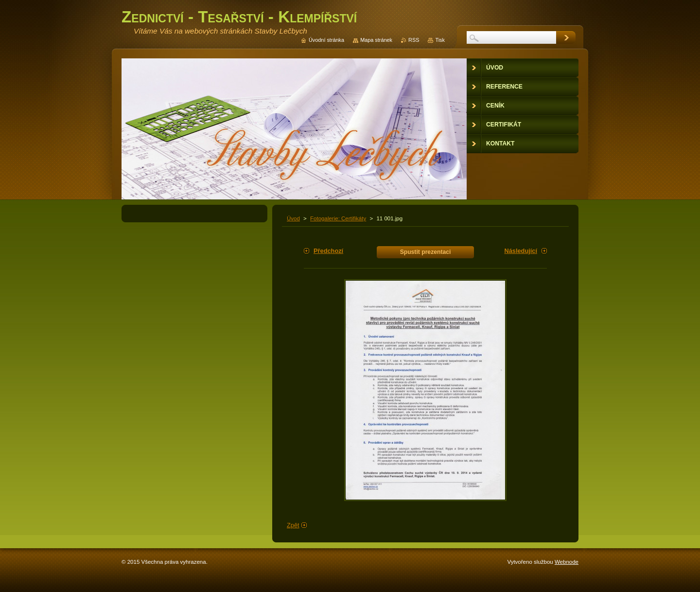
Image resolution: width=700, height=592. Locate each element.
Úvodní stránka (326, 40)
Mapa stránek (376, 40)
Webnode (567, 562)
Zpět (293, 525)
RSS (414, 40)
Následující (521, 251)
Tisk (440, 40)
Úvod (293, 218)
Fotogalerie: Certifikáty (338, 218)
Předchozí (328, 251)
